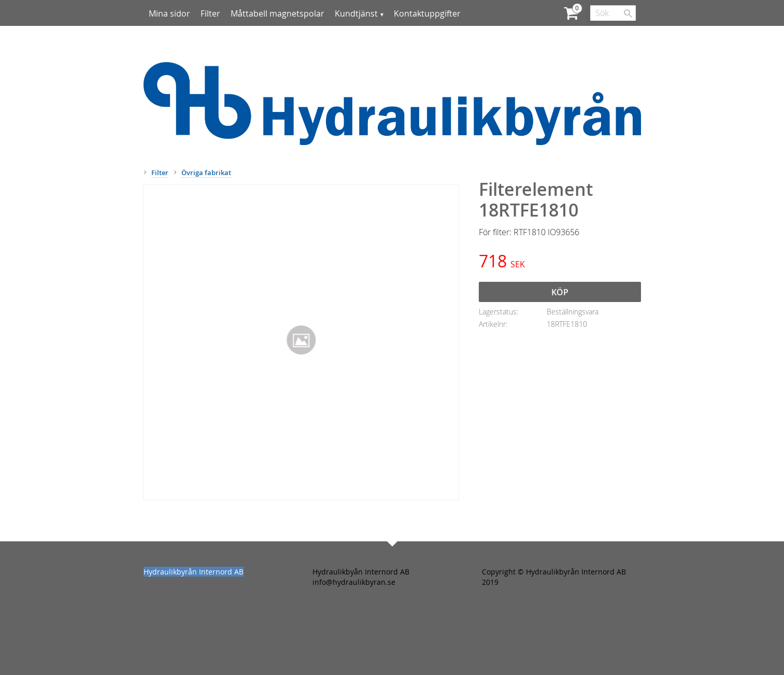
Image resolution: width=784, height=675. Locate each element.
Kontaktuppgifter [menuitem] (427, 13)
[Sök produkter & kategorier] (613, 13)
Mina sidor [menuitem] (169, 13)
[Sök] (628, 13)
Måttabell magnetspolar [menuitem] (277, 13)
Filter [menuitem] (210, 13)
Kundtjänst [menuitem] (356, 13)
